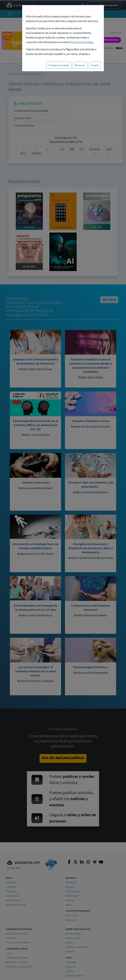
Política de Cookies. (82, 42)
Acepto (95, 65)
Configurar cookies (59, 65)
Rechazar (80, 65)
